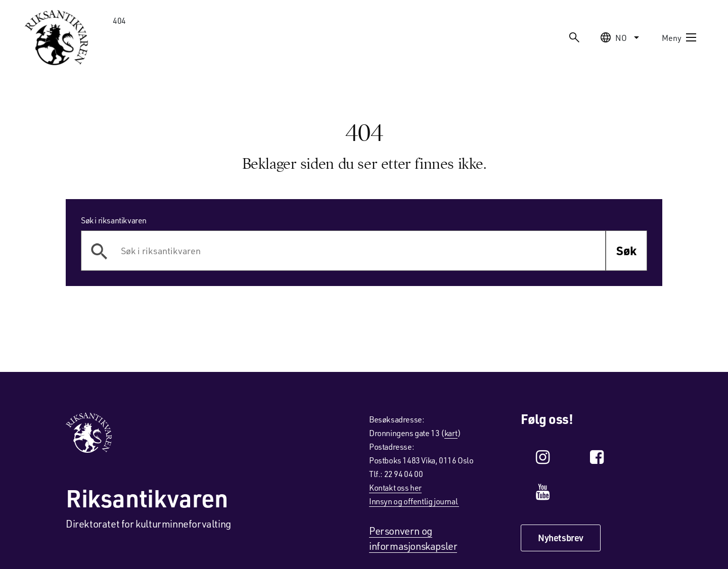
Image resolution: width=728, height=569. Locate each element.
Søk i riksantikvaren (114, 220)
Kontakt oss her (395, 487)
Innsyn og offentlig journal (414, 501)
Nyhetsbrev (561, 538)
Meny (679, 37)
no (621, 37)
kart (451, 433)
